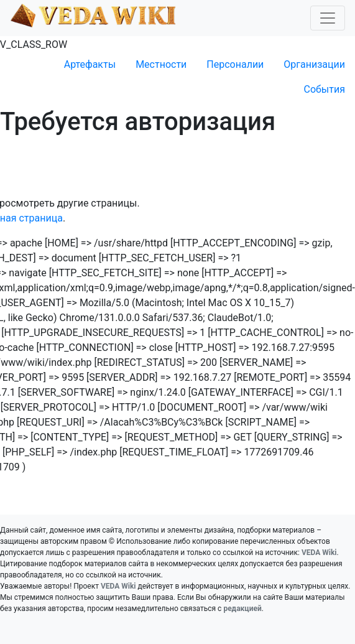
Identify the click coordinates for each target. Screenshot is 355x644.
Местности (161, 64)
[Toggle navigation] (328, 18)
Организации (314, 64)
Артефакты (90, 64)
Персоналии (235, 64)
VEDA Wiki (319, 553)
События (324, 89)
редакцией (242, 609)
